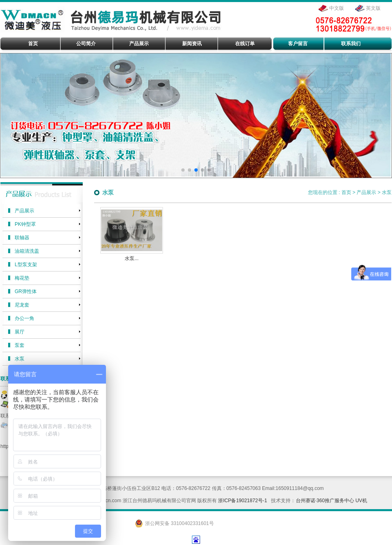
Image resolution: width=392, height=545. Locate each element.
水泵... (132, 258)
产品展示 (366, 192)
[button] (183, 170)
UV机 (361, 501)
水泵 (387, 192)
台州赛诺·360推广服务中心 (325, 501)
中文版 (337, 8)
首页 (346, 192)
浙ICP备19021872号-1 (242, 501)
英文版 (373, 8)
